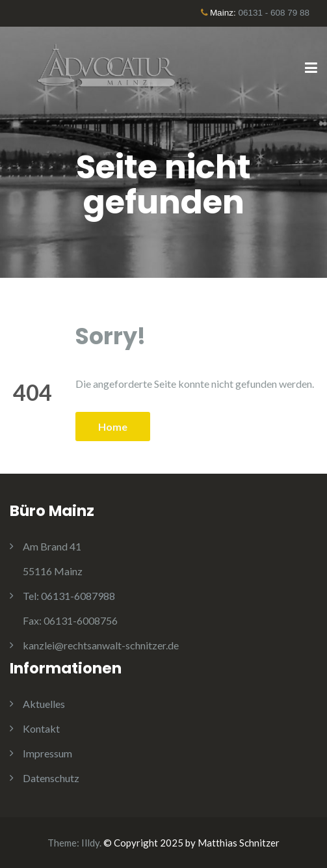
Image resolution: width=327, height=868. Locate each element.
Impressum (47, 753)
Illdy (90, 843)
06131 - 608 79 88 (274, 13)
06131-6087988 (69, 596)
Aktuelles (44, 704)
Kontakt (41, 728)
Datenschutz (51, 778)
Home (113, 427)
